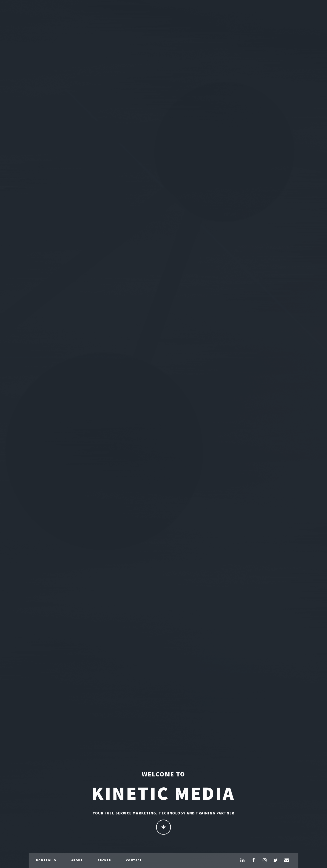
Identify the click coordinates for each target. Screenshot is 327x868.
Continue (164, 828)
